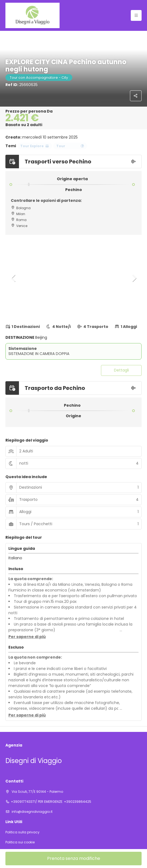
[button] (14, 278)
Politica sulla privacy (22, 832)
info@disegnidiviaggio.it (32, 812)
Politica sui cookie (20, 842)
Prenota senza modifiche (74, 858)
